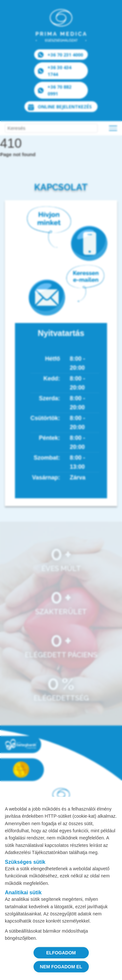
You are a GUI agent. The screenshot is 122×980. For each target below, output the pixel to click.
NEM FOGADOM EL (61, 966)
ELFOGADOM (61, 952)
